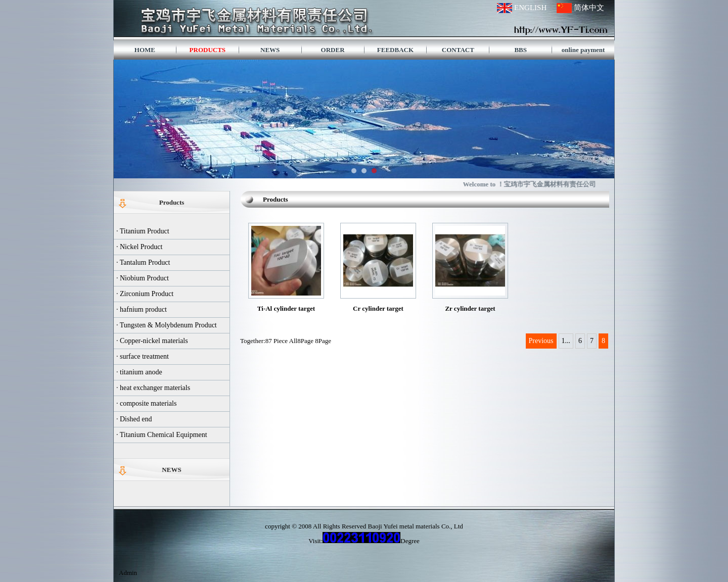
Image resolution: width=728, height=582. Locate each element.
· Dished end (134, 419)
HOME (145, 50)
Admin (128, 573)
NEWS (270, 50)
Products (172, 202)
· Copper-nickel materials (152, 341)
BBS (520, 50)
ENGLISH (530, 8)
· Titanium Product (143, 231)
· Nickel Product (139, 247)
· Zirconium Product (145, 294)
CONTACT (458, 50)
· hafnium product (142, 309)
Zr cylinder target (470, 308)
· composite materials (146, 403)
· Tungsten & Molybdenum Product (167, 325)
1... (566, 341)
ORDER (333, 50)
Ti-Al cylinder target (286, 308)
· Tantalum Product (143, 262)
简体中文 (589, 8)
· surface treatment (143, 356)
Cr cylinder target (378, 308)
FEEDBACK (395, 50)
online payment (583, 50)
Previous (541, 341)
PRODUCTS (208, 50)
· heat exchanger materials (153, 388)
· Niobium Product (143, 278)
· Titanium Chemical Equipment (162, 435)
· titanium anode (139, 372)
